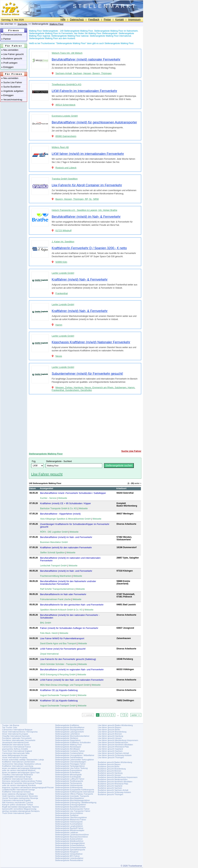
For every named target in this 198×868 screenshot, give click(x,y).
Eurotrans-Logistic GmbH (65, 116)
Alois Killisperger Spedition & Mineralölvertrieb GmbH (65, 519)
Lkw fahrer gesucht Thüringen (111, 757)
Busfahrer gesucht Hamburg (110, 773)
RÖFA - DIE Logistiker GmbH (54, 532)
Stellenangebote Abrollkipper (68, 749)
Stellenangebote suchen (119, 465)
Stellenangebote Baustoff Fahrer (69, 828)
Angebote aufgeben (12, 91)
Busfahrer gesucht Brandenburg (112, 769)
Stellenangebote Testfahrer (67, 815)
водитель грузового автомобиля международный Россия (28, 787)
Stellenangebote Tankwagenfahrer (70, 766)
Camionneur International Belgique (17, 730)
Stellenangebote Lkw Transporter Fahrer (73, 811)
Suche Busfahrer (11, 87)
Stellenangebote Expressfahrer (69, 770)
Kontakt (119, 19)
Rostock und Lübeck (66, 168)
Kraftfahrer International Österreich (17, 779)
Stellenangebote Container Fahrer (70, 751)
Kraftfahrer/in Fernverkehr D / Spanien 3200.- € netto (89, 248)
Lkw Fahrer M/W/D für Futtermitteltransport (62, 638)
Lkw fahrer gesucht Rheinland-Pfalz (113, 747)
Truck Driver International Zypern (16, 813)
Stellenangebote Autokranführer (69, 839)
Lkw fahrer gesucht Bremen (110, 734)
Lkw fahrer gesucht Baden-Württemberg (115, 725)
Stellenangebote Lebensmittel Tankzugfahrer (75, 760)
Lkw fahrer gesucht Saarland (110, 749)
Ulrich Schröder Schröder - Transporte (58, 664)
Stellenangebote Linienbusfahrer (69, 858)
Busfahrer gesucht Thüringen (111, 794)
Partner (6, 39)
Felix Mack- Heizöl (49, 633)
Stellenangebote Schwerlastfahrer (70, 845)
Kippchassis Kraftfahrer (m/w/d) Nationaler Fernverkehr (91, 342)
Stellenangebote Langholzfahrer (69, 826)
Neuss (59, 356)
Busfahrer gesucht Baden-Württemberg (115, 762)
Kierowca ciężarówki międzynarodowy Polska (22, 781)
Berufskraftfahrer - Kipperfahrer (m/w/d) (60, 514)
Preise (107, 19)
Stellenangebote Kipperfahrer (68, 740)
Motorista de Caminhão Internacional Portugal (22, 783)
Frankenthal (62, 293)
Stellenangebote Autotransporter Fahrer (72, 809)
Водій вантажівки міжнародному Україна (20, 807)
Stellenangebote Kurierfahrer (68, 772)
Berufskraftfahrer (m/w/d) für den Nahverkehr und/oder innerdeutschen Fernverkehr (68, 583)
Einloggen (7, 67)
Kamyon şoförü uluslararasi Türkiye (17, 805)
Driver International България (15, 734)
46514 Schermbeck (65, 105)
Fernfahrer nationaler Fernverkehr (17, 738)
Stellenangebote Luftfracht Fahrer (70, 779)
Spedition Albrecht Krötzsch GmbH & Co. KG (61, 610)
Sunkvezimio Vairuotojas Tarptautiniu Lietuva (22, 764)
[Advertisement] (85, 422)
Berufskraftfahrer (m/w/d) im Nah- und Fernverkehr (66, 537)
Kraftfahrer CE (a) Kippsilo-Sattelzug (59, 690)
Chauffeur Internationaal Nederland (17, 775)
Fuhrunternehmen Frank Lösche (55, 599)
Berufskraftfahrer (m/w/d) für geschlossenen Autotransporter (94, 122)
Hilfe (63, 19)
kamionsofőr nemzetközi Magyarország (19, 809)
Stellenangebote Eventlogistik (68, 777)
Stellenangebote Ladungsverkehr (69, 732)
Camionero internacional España (16, 800)
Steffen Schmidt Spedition (52, 553)
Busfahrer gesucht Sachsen (110, 788)
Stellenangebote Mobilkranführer (69, 841)
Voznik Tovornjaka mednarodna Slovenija (20, 798)
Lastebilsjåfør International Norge (17, 777)
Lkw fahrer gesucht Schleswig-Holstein (115, 755)
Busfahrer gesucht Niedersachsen (113, 779)
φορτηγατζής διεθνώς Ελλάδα (15, 749)
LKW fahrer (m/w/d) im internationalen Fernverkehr (88, 154)
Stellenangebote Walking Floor (46, 454)
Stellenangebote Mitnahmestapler (70, 830)
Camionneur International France (16, 747)
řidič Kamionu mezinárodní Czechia (18, 802)
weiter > (138, 483)
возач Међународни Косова (15, 755)
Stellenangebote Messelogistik (68, 775)
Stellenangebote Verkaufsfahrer (69, 854)
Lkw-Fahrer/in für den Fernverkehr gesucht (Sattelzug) (68, 659)
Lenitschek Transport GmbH (53, 566)
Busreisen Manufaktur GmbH (54, 542)
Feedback (94, 19)
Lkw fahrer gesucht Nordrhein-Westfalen (115, 745)
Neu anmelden (10, 50)
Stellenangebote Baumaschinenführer (72, 837)
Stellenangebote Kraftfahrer (67, 725)
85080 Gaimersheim (66, 136)
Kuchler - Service (48, 498)
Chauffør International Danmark (16, 736)
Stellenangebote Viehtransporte (69, 785)
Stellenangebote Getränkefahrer (69, 757)
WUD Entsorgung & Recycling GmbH (58, 675)
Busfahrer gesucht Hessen (110, 775)
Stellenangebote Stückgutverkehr (70, 730)
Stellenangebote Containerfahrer (69, 753)
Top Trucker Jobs (10, 727)
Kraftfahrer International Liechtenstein (18, 762)
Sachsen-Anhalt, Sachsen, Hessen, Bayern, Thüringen (84, 73)
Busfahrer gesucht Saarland (110, 786)
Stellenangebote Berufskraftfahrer (70, 727)
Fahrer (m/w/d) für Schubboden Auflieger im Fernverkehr (69, 628)
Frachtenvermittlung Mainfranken (56, 576)
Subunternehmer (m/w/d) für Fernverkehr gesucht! (87, 374)
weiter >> (136, 715)
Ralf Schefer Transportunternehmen (57, 589)
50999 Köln (61, 262)
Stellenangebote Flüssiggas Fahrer (70, 764)
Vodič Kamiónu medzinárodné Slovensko (20, 796)
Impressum (134, 19)
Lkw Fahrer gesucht (12, 54)
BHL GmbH (46, 623)
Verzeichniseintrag (12, 100)
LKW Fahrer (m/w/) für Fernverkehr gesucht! (63, 649)
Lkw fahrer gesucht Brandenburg (112, 732)
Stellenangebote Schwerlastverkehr (71, 847)
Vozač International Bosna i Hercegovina (20, 732)
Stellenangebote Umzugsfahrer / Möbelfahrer (75, 755)
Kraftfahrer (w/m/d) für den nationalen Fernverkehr (66, 548)
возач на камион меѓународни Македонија (21, 768)
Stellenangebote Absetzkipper (68, 747)
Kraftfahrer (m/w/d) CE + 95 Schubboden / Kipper (65, 503)
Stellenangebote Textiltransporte (69, 781)
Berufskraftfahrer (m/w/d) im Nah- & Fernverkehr (86, 217)
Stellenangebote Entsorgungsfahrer (71, 805)
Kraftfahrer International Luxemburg (18, 766)
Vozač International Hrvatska (15, 757)
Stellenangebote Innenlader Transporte (72, 796)
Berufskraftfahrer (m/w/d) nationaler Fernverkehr (86, 59)
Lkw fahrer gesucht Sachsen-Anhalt (113, 753)
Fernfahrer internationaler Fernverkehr (19, 740)
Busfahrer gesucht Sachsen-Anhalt (113, 790)
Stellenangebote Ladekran (67, 832)
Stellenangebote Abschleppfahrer (70, 798)
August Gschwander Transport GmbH (58, 695)
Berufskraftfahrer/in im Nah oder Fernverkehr (63, 594)
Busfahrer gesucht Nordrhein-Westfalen (115, 782)
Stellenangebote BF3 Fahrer (67, 856)
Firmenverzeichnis (12, 35)
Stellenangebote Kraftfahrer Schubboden (73, 742)
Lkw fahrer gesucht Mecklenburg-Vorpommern (118, 740)
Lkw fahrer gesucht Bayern (110, 727)
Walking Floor (56, 24)
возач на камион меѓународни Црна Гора (21, 772)
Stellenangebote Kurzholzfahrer (69, 824)
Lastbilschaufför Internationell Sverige (18, 790)
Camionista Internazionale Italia (16, 753)
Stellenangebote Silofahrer (67, 738)
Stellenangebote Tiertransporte (68, 783)
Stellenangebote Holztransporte (69, 822)
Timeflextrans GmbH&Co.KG (67, 84)
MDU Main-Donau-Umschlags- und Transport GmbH (65, 685)
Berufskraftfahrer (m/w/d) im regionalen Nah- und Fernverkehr (72, 669)
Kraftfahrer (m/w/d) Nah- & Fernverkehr (80, 280)
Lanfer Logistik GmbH (63, 273)
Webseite (63, 498)
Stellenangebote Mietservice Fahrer (71, 820)
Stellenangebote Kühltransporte (69, 787)
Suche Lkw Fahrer (12, 82)
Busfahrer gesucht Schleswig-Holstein (114, 792)
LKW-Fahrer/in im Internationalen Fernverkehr (84, 91)
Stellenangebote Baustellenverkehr (70, 807)
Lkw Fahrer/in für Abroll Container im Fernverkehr (87, 185)
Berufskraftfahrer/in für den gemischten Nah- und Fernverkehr (72, 605)
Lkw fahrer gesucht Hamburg (111, 736)
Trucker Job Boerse (11, 725)
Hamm (59, 325)
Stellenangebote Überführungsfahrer (71, 817)
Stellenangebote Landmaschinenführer (72, 835)
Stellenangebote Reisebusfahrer (69, 860)
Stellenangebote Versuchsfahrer (69, 813)
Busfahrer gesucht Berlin (109, 767)
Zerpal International (49, 654)
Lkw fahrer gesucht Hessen (110, 738)
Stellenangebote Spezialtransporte (70, 850)
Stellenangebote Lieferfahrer (68, 734)
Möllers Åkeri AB (60, 147)
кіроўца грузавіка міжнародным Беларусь (21, 811)
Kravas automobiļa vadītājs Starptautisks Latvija (23, 760)
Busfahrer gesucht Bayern (109, 764)
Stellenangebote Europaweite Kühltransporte (75, 790)
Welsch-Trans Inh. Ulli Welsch (67, 53)
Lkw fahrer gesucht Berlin (109, 730)
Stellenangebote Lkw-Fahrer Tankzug (71, 768)
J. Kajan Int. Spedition (63, 242)
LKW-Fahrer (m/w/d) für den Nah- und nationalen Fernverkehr (72, 680)
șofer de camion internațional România (19, 785)
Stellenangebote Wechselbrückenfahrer (72, 736)
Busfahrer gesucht (12, 58)
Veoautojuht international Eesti (15, 742)
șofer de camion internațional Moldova (19, 770)
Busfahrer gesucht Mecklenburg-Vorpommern (118, 777)
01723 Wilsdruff (64, 230)
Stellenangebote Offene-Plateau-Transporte (74, 794)
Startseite (22, 24)
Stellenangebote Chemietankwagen (71, 762)
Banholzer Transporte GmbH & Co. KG (59, 508)
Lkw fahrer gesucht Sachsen (110, 751)
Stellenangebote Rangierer (67, 852)
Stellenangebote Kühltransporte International (75, 792)
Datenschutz (77, 19)
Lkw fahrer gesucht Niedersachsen (113, 742)
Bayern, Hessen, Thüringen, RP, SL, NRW (77, 199)
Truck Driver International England (17, 751)
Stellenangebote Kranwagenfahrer (70, 843)
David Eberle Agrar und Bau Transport (58, 643)
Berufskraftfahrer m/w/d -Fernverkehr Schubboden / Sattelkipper (73, 493)
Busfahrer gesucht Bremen (110, 771)
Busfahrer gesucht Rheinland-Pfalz (113, 784)
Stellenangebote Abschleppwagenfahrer (72, 800)
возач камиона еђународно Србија (18, 794)
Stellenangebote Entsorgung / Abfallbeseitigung (76, 802)
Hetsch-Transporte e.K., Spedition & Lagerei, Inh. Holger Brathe (84, 210)
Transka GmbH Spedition (65, 179)
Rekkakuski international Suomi (16, 745)
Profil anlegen (9, 63)
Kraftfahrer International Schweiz (16, 792)
